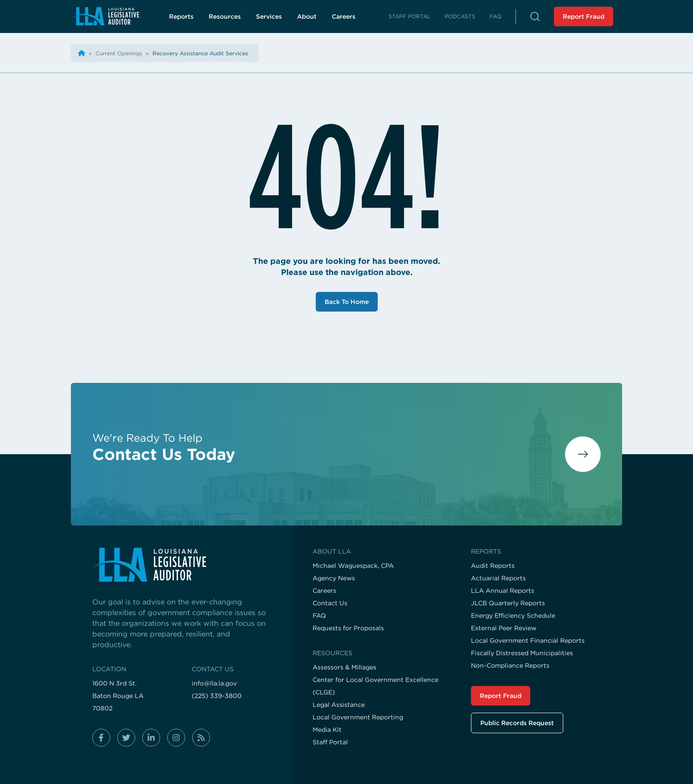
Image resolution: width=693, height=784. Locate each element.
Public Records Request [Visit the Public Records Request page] (517, 723)
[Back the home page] (82, 53)
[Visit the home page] (181, 565)
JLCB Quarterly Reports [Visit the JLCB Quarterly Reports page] (508, 603)
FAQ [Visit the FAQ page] (319, 616)
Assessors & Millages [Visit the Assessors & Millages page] (344, 667)
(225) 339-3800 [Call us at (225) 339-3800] (217, 696)
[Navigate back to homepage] (105, 16)
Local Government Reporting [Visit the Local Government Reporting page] (358, 717)
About (307, 16)
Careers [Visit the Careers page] (324, 591)
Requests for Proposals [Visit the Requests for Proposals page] (348, 628)
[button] (535, 16)
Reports (181, 16)
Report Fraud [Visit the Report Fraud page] (501, 696)
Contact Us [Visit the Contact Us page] (330, 603)
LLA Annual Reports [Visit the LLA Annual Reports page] (503, 591)
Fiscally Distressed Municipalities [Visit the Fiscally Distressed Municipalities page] (522, 653)
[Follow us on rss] (201, 738)
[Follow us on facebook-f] (101, 738)
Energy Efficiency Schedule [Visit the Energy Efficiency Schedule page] (513, 616)
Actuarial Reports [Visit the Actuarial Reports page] (498, 578)
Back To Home (347, 302)
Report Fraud (584, 16)
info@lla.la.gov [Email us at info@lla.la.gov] (214, 683)
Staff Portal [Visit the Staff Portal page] (330, 742)
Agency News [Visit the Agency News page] (334, 578)
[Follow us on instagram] (176, 738)
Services (269, 16)
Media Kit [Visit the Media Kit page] (327, 730)
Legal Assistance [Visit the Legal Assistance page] (339, 705)
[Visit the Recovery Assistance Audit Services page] (200, 53)
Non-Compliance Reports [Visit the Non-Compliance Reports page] (510, 665)
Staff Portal (409, 16)
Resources (225, 16)
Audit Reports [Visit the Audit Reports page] (493, 566)
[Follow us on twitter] (126, 738)
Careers (349, 19)
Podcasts (460, 16)
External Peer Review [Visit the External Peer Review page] (504, 628)
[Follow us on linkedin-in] (151, 738)
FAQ (495, 16)
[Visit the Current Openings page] (120, 53)
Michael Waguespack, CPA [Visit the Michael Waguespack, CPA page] (353, 566)
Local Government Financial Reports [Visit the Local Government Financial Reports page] (528, 640)
